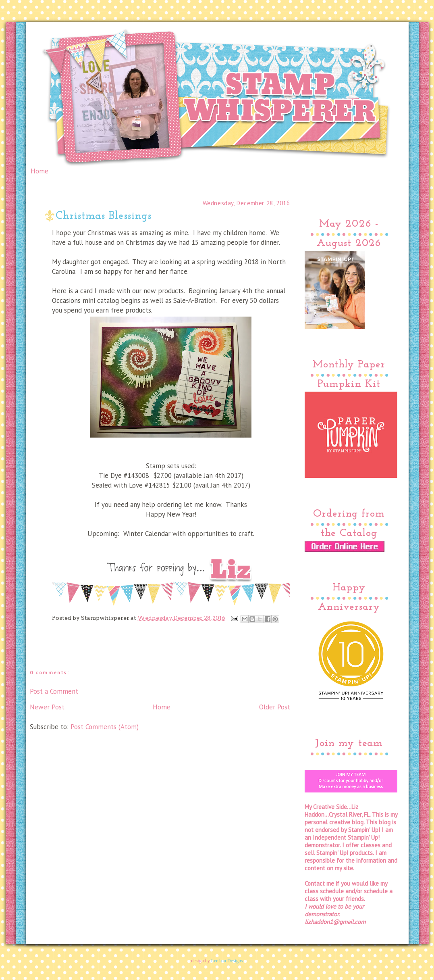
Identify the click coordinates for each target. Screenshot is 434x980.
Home (39, 171)
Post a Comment (54, 691)
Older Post (275, 707)
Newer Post (47, 707)
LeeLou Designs (227, 961)
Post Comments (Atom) (105, 727)
